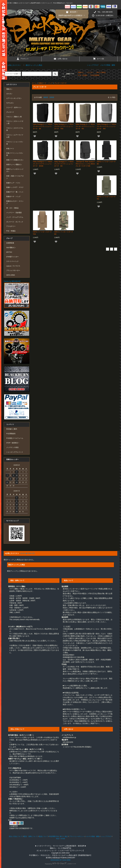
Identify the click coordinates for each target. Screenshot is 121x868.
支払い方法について (16, 836)
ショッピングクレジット (15, 452)
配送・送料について (31, 836)
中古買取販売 (11, 434)
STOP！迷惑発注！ (13, 443)
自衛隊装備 (10, 243)
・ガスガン (90, 72)
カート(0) (98, 59)
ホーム (34, 83)
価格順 (46, 97)
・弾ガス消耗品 (100, 72)
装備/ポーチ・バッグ (46, 83)
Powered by (60, 864)
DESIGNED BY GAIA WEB (60, 860)
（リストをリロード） (27, 553)
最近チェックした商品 (32, 65)
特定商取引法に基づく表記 (58, 836)
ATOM (63, 839)
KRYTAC (9, 252)
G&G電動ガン (11, 248)
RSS (58, 839)
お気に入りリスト (13, 65)
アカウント (23, 59)
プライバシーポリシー (77, 836)
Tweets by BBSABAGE (12, 281)
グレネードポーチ (60, 83)
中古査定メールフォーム (15, 438)
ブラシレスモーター (13, 270)
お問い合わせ (60, 59)
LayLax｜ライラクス (13, 266)
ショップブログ (93, 65)
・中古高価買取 (94, 75)
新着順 (52, 97)
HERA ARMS (11, 275)
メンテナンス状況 (12, 447)
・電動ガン (80, 72)
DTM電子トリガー (12, 257)
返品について (43, 836)
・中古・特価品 (82, 75)
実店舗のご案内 (12, 429)
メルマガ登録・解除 (108, 65)
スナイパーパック (12, 261)
